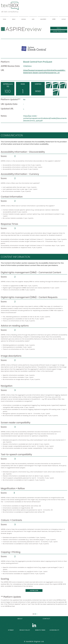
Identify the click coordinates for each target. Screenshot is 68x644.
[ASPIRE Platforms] (59, 31)
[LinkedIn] (34, 625)
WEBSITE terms (40, 630)
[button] (59, 28)
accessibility (54, 630)
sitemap (11, 630)
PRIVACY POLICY (25, 630)
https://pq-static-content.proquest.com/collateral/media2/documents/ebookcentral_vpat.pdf (45, 118)
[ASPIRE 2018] (34, 590)
